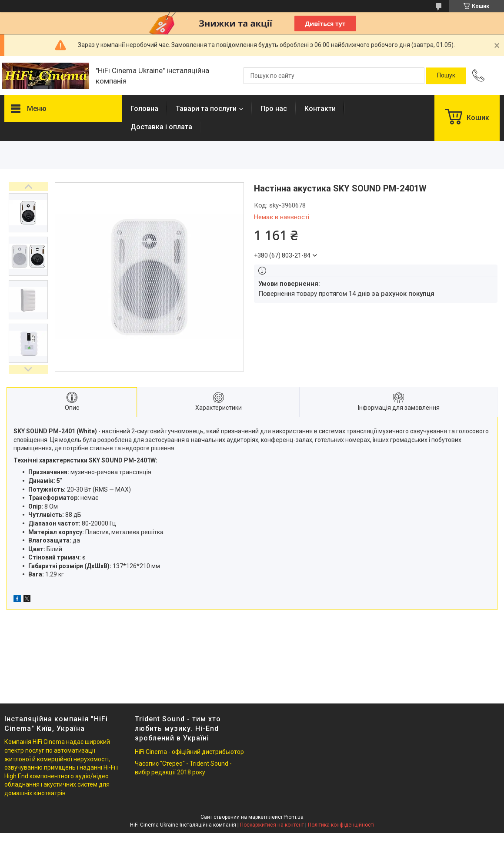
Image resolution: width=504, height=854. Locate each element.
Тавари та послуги (206, 109)
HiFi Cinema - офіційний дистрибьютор (189, 752)
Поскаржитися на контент (272, 825)
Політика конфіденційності (341, 825)
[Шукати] (446, 76)
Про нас (274, 109)
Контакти (320, 109)
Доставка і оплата (161, 127)
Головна (144, 109)
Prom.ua (294, 817)
